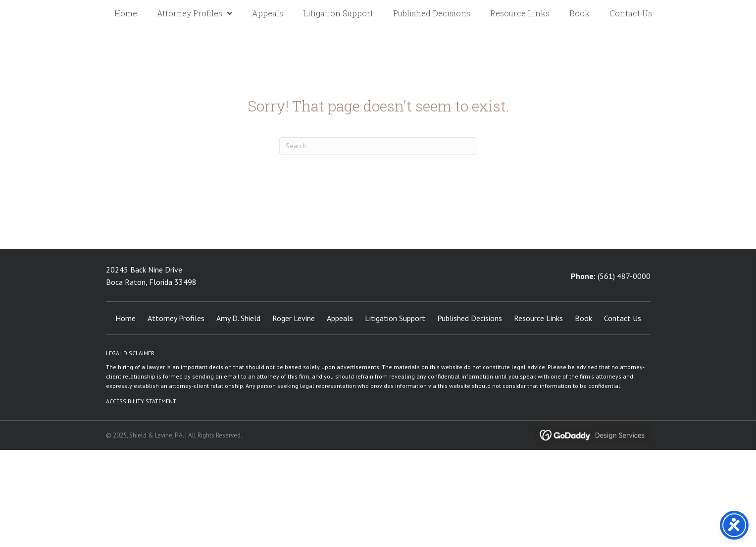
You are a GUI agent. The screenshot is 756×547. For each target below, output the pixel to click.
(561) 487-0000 (624, 276)
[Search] (378, 146)
